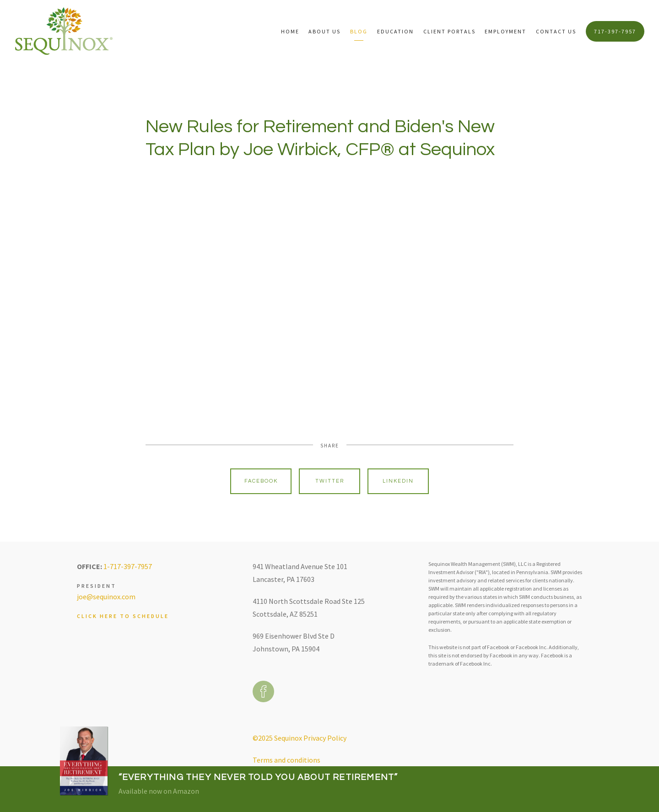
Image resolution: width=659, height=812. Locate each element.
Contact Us (556, 31)
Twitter (330, 481)
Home (290, 31)
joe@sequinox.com (106, 597)
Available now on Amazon (159, 791)
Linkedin (398, 481)
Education (395, 31)
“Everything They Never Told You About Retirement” (258, 777)
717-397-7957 (615, 31)
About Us (324, 31)
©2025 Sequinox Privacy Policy (300, 738)
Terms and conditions (286, 760)
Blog (359, 31)
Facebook (261, 481)
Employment (505, 31)
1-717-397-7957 (128, 566)
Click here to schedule (123, 616)
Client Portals (449, 31)
